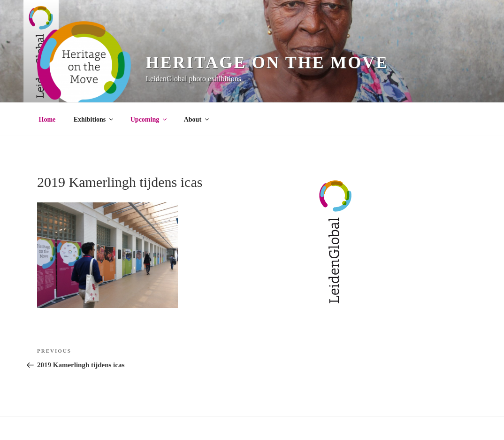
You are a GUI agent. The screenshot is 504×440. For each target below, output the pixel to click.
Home (47, 120)
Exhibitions (94, 120)
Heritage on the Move (267, 62)
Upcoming (149, 120)
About (197, 120)
